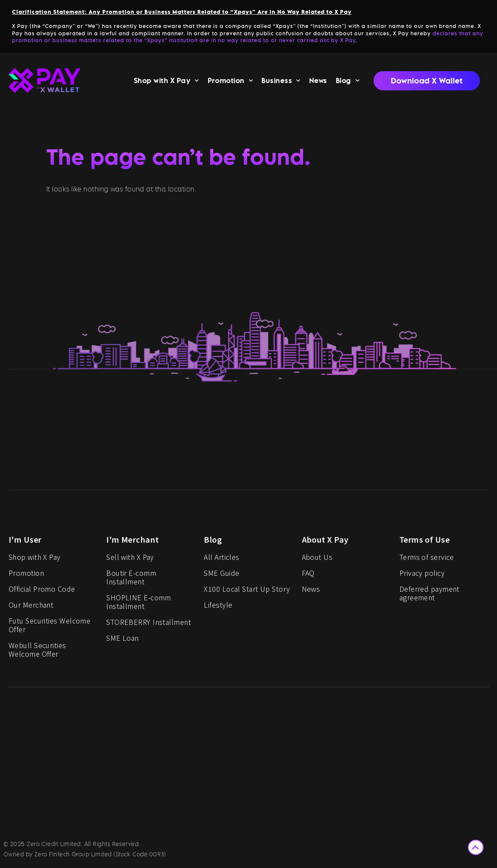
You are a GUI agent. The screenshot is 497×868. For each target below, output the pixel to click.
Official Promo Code (42, 591)
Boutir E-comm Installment (131, 580)
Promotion (230, 82)
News (318, 83)
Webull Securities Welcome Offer (37, 652)
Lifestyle (218, 607)
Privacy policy (422, 575)
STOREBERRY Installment (149, 624)
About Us (317, 559)
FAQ (308, 575)
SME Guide (221, 575)
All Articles (221, 559)
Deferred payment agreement (430, 596)
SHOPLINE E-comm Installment (139, 604)
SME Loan (123, 640)
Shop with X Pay (166, 82)
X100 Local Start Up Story (247, 591)
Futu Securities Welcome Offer (49, 627)
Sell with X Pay (130, 559)
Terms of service (427, 559)
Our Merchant (31, 607)
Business (281, 82)
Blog (348, 82)
